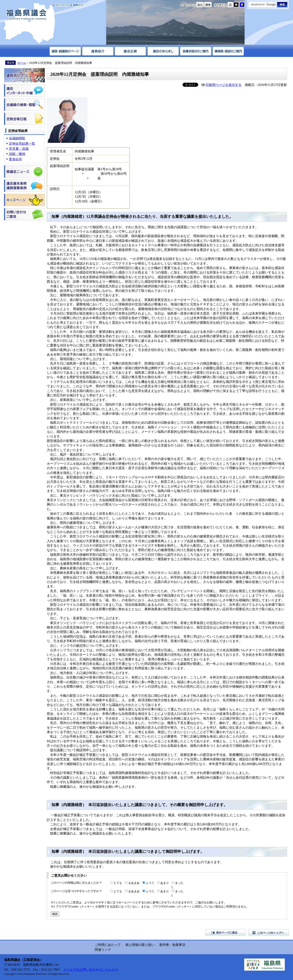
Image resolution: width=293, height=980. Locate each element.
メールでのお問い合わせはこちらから (91, 970)
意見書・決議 (19, 149)
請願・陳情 (17, 154)
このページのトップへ (269, 932)
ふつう (150, 883)
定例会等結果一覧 (22, 144)
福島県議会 (26, 15)
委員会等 (15, 159)
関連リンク (103, 950)
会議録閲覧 (17, 138)
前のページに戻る (225, 932)
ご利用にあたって (108, 945)
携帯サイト (76, 5)
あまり (165, 883)
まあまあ (134, 883)
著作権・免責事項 (172, 945)
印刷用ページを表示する (224, 85)
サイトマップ (61, 5)
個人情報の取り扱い (140, 945)
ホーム (22, 63)
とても (118, 883)
